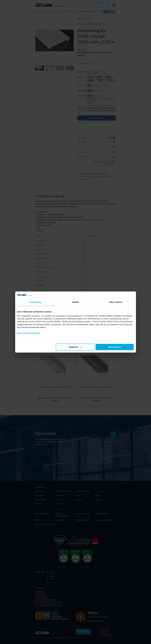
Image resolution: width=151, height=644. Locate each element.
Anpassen (75, 347)
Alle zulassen (115, 347)
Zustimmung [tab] (35, 302)
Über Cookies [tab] (116, 302)
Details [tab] (76, 302)
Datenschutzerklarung (28, 333)
